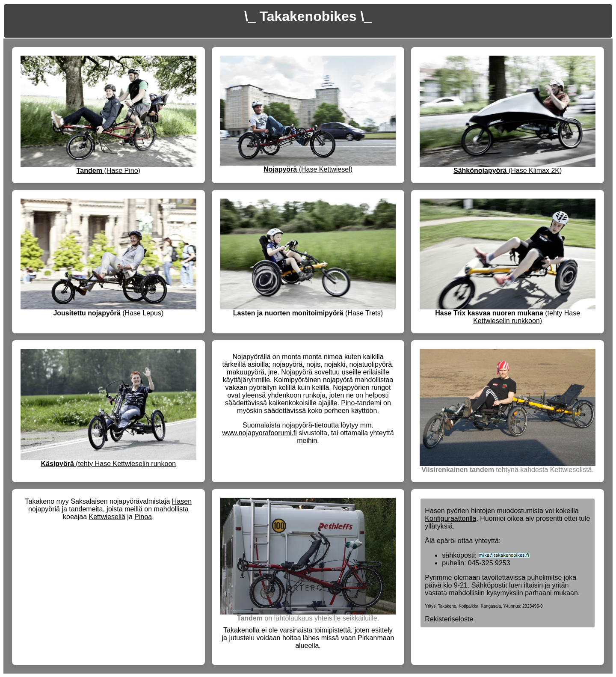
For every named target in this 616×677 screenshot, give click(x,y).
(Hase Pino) (108, 171)
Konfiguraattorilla (450, 518)
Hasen (182, 501)
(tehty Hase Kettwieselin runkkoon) (508, 317)
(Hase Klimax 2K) (508, 171)
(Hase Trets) (308, 313)
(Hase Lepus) (108, 313)
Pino (348, 403)
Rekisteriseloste (449, 619)
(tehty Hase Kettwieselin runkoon (108, 464)
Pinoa (143, 517)
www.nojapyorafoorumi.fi (259, 433)
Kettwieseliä (107, 517)
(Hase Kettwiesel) (308, 169)
